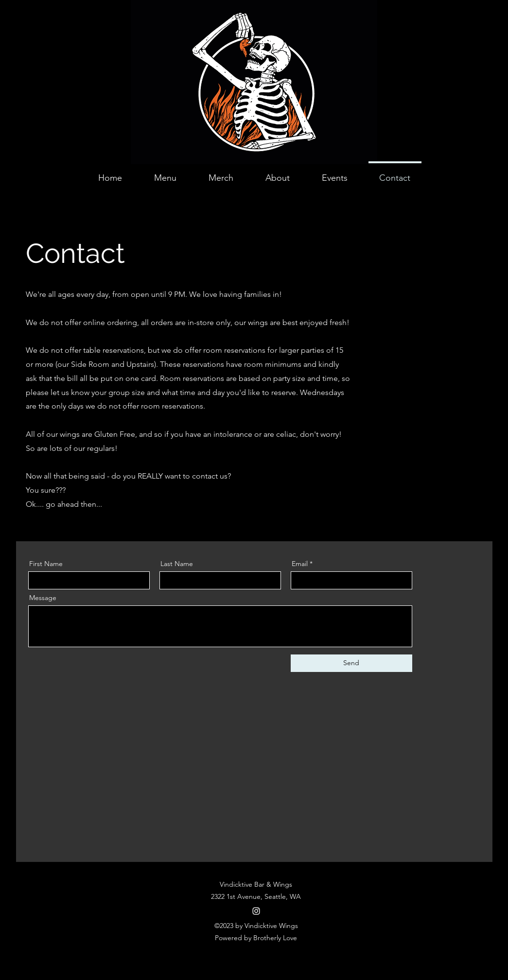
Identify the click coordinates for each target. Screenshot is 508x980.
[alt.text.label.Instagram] (256, 911)
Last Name (177, 564)
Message (43, 598)
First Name (46, 564)
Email (300, 564)
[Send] (351, 663)
